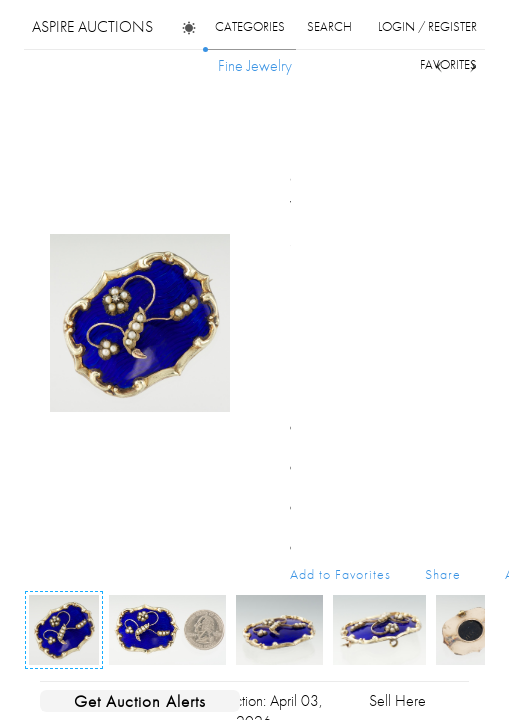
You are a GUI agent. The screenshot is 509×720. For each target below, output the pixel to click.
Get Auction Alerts (140, 701)
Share (443, 574)
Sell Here (397, 700)
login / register (427, 26)
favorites (448, 64)
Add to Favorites (340, 574)
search (329, 26)
